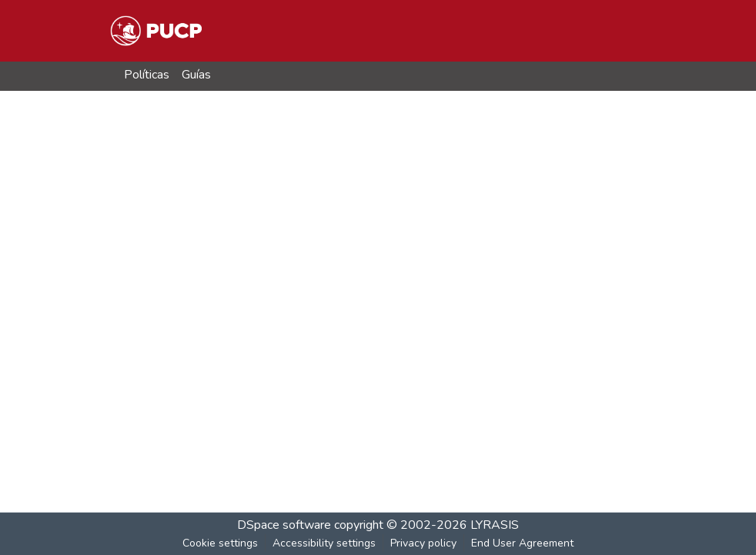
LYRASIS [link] (495, 525)
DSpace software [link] (284, 525)
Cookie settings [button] (220, 543)
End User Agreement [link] (522, 543)
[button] (156, 31)
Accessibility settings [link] (324, 543)
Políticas (147, 75)
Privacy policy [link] (423, 543)
